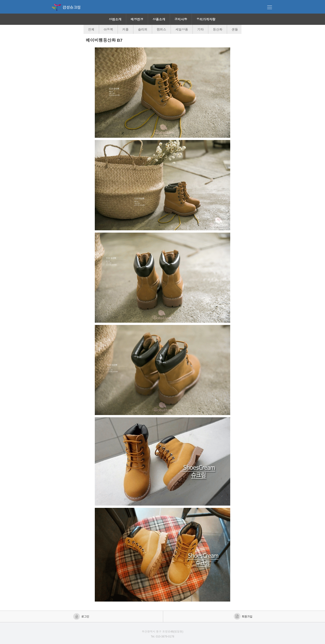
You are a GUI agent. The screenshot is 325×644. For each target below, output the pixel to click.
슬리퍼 (143, 30)
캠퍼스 (161, 30)
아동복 (108, 30)
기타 (200, 30)
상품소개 (159, 19)
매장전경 (137, 19)
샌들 (235, 30)
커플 (125, 30)
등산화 (218, 30)
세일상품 (182, 30)
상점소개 (115, 19)
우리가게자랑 (206, 19)
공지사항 (181, 19)
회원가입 (243, 616)
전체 (91, 30)
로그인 (82, 616)
